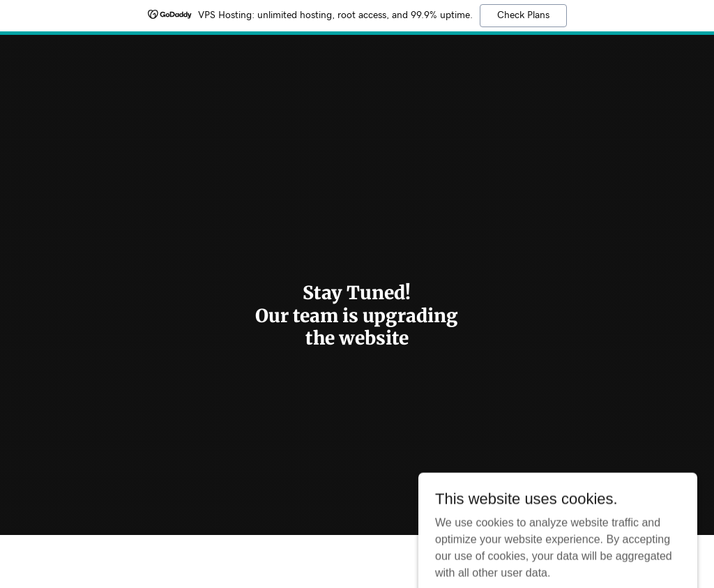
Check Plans (523, 15)
